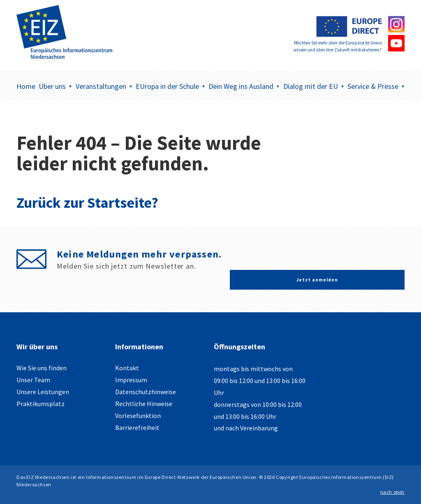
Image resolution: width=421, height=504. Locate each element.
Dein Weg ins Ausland (244, 86)
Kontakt (127, 368)
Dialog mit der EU (314, 86)
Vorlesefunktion (138, 416)
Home (26, 86)
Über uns (55, 86)
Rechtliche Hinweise (144, 404)
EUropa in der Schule (170, 86)
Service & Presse (376, 86)
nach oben (392, 492)
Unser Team (33, 380)
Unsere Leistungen (43, 392)
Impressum (131, 380)
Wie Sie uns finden (42, 368)
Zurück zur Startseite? (87, 203)
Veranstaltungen (104, 86)
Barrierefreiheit (137, 427)
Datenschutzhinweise (146, 392)
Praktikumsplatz (40, 404)
